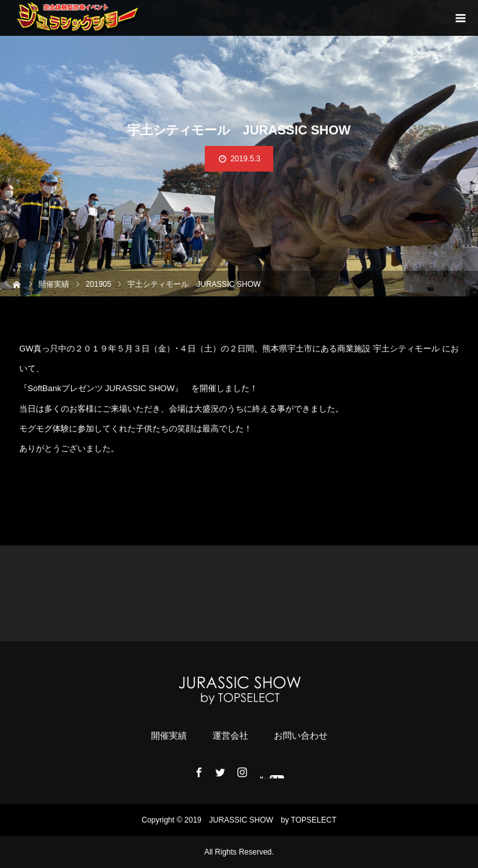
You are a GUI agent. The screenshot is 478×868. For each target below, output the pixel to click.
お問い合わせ (301, 735)
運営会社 (230, 735)
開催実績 (169, 735)
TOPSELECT (314, 820)
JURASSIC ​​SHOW (241, 820)
